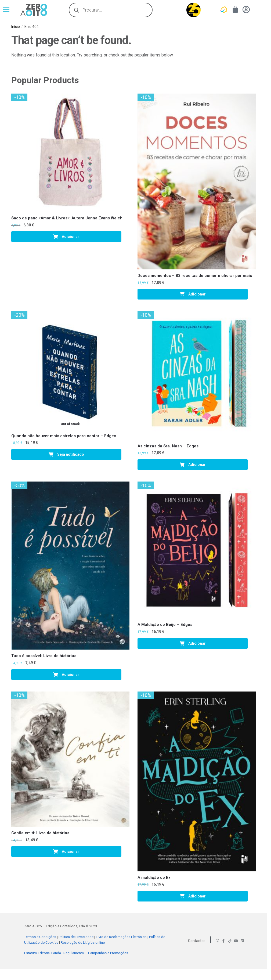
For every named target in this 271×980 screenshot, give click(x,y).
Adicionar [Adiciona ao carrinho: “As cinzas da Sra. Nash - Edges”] (197, 465)
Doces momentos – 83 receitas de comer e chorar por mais (195, 276)
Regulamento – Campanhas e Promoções (96, 953)
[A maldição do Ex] (197, 781)
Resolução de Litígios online (83, 942)
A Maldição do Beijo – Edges (165, 625)
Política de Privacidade (76, 937)
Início (16, 27)
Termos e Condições (40, 937)
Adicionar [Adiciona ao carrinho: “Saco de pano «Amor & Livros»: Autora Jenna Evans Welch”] (71, 237)
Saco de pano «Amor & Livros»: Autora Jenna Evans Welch (67, 218)
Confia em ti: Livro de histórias (40, 833)
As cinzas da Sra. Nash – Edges (168, 446)
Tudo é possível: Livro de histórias (44, 656)
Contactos (197, 941)
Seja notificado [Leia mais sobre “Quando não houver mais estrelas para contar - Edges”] (71, 454)
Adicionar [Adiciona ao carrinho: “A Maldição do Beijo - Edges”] (197, 643)
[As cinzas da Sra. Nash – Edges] (197, 376)
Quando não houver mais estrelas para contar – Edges (64, 436)
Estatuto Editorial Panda (43, 953)
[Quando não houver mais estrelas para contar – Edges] (70, 370)
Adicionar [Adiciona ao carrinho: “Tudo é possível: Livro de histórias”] (71, 675)
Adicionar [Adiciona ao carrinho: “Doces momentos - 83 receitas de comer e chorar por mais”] (197, 294)
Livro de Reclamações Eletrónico (121, 937)
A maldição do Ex (154, 878)
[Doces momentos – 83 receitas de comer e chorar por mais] (197, 181)
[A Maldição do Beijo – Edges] (197, 550)
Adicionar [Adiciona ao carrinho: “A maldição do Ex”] (197, 896)
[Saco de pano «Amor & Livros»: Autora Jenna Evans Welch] (70, 153)
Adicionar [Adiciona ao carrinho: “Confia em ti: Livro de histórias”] (71, 851)
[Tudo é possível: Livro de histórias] (70, 566)
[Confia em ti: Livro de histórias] (70, 759)
